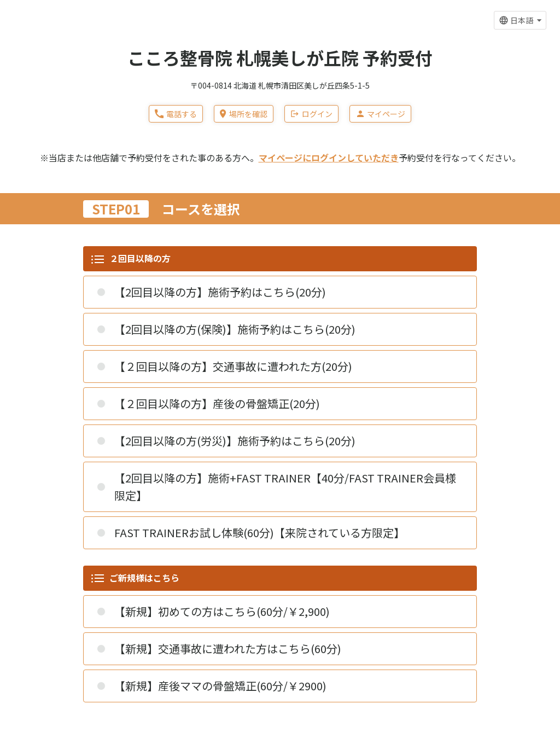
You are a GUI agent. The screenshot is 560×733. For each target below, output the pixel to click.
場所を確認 (243, 114)
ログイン (311, 114)
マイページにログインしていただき (329, 158)
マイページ (380, 114)
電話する (176, 114)
